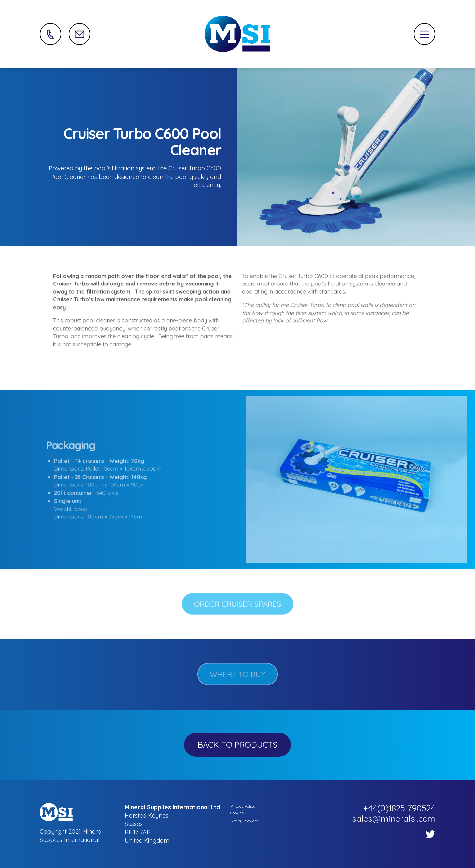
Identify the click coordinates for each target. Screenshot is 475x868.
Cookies (237, 813)
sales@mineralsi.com (394, 819)
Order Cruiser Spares (237, 604)
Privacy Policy (243, 806)
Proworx (251, 821)
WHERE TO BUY (237, 674)
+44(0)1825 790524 (399, 808)
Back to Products (237, 744)
